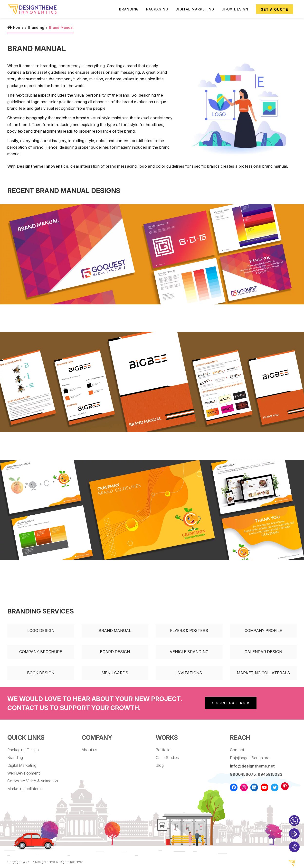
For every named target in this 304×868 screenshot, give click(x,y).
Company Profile (263, 630)
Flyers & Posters (189, 630)
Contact (237, 750)
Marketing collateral (24, 789)
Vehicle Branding (189, 652)
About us (89, 750)
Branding (15, 758)
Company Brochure (41, 652)
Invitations (189, 673)
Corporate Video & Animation (33, 781)
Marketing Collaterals (263, 673)
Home (15, 27)
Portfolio (163, 750)
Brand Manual (115, 630)
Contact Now (231, 703)
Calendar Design (263, 652)
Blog (160, 765)
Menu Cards (115, 673)
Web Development (24, 773)
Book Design (41, 673)
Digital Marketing (22, 765)
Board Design (115, 652)
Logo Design (41, 630)
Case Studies (167, 758)
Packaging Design (23, 750)
